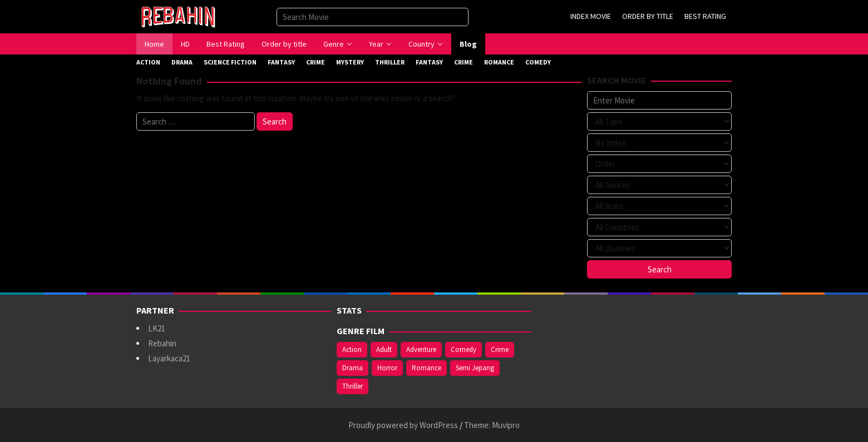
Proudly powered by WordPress (403, 425)
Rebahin (162, 343)
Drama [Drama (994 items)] (352, 368)
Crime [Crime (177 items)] (500, 349)
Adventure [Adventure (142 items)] (421, 349)
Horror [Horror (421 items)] (387, 368)
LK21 (157, 328)
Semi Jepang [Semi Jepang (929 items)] (475, 368)
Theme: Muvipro (492, 425)
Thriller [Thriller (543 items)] (352, 386)
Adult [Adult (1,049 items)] (384, 349)
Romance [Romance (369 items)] (426, 368)
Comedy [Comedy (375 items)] (463, 349)
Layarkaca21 (169, 358)
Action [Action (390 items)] (352, 349)
